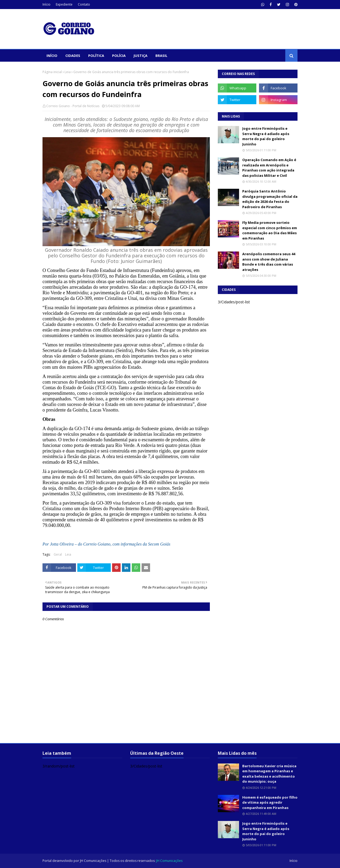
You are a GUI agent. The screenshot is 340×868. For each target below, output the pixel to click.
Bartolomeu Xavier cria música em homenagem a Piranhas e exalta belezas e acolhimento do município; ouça (269, 774)
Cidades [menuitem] (73, 56)
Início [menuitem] (52, 56)
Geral (58, 554)
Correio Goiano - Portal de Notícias (73, 106)
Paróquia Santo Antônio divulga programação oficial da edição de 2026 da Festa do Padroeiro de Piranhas (270, 199)
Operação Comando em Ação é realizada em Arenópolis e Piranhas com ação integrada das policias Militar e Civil (269, 168)
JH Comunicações (93, 861)
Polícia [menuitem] (119, 56)
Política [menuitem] (96, 56)
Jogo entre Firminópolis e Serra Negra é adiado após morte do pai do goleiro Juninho (266, 136)
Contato (84, 4)
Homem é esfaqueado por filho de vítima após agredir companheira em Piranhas (270, 802)
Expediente (64, 4)
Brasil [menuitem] (161, 56)
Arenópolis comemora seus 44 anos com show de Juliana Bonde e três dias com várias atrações (269, 262)
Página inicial (52, 72)
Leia (68, 72)
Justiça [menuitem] (141, 56)
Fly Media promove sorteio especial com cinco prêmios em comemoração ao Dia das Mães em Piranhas (270, 230)
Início (46, 4)
